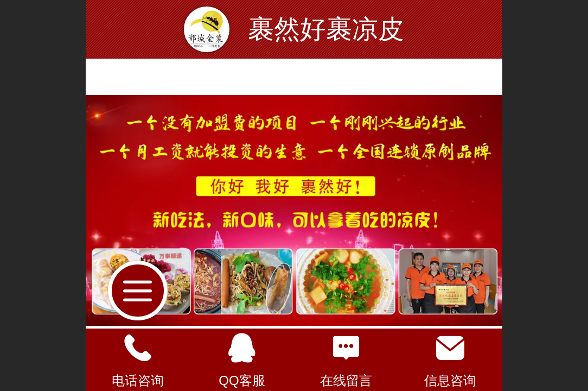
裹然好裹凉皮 (326, 29)
